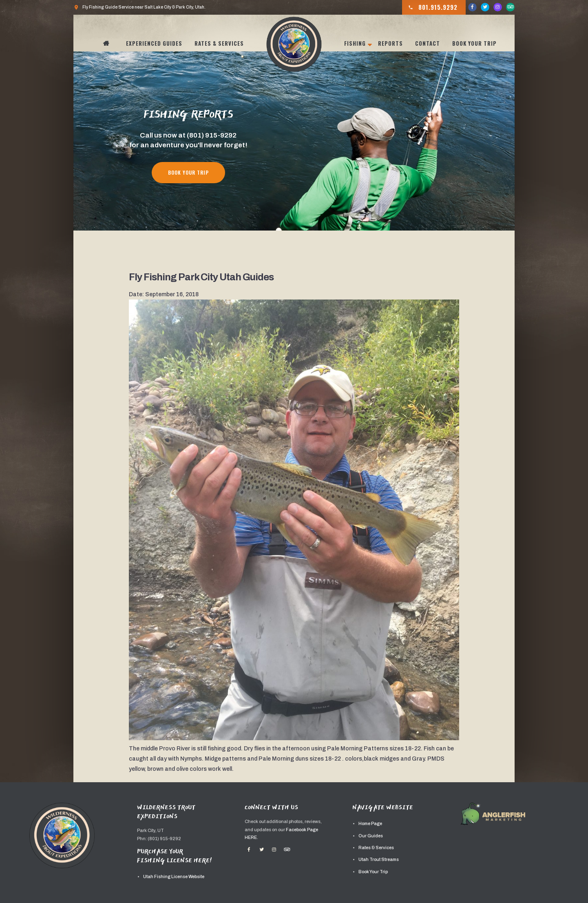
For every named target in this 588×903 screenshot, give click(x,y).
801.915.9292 (433, 7)
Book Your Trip (474, 43)
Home (111, 43)
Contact (428, 43)
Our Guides (371, 836)
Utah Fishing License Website (174, 877)
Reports (390, 43)
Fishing (355, 43)
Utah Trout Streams (379, 860)
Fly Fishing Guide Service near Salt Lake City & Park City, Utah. (139, 7)
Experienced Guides (154, 43)
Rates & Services (219, 43)
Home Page (370, 824)
